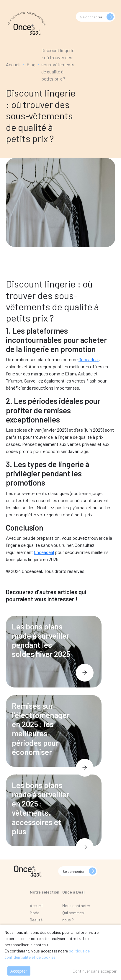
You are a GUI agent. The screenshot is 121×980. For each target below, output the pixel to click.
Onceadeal (89, 359)
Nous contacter (76, 906)
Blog (31, 64)
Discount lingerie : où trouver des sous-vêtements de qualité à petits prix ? (58, 64)
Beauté (36, 920)
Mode (35, 913)
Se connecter (91, 17)
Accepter (19, 971)
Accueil (13, 64)
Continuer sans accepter (95, 971)
